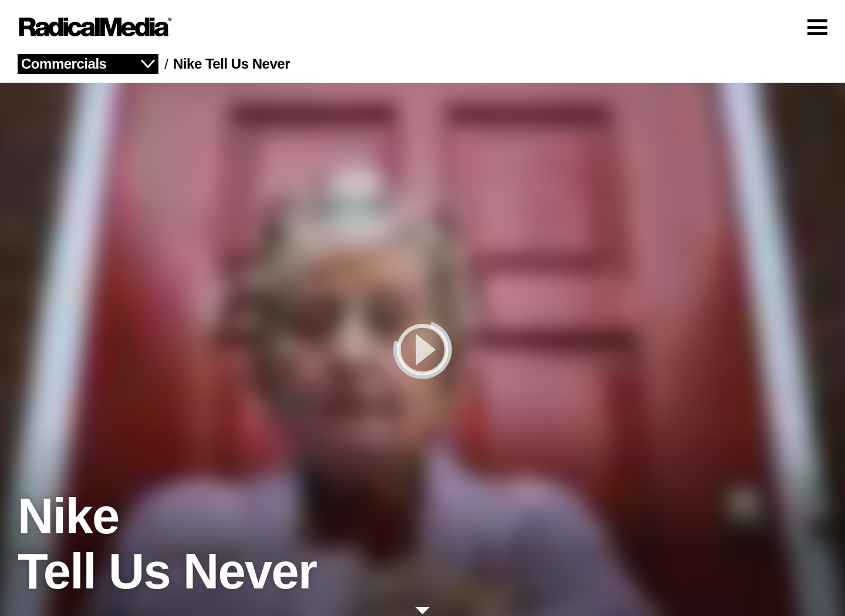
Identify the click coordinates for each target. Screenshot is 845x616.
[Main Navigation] (422, 27)
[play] (422, 349)
